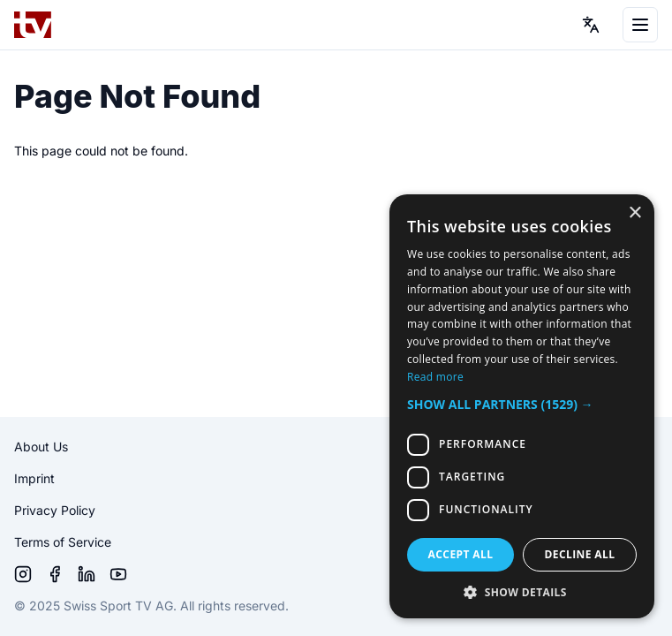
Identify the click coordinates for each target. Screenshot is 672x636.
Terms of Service (63, 542)
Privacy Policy (55, 510)
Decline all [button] (580, 554)
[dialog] (522, 406)
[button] (522, 404)
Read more (435, 377)
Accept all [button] (461, 554)
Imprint (34, 478)
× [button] (634, 213)
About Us (41, 447)
